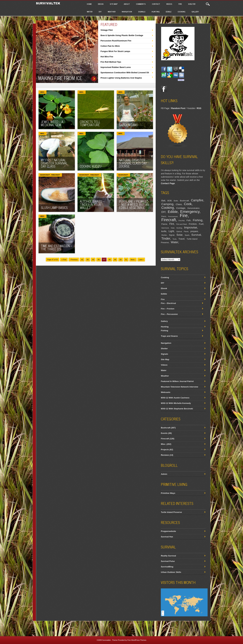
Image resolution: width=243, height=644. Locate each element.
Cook (188, 204)
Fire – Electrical (168, 303)
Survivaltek (49, 3)
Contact (156, 4)
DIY (100, 12)
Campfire (197, 200)
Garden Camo (129, 125)
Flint (172, 224)
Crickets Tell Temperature (90, 123)
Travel (181, 239)
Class (179, 204)
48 (110, 260)
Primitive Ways (168, 493)
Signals (142, 12)
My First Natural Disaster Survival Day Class (54, 163)
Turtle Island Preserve (171, 512)
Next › (133, 260)
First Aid (181, 220)
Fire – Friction (168, 309)
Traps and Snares (169, 336)
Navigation (127, 12)
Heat (173, 228)
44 (88, 260)
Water (90, 12)
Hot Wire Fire (107, 57)
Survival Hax (167, 537)
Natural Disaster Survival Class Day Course (133, 163)
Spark (187, 235)
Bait (163, 201)
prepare (194, 231)
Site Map (114, 4)
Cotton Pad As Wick (110, 46)
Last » (141, 260)
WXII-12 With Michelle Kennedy (176, 403)
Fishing (198, 220)
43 (82, 260)
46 (99, 260)
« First (64, 260)
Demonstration (193, 208)
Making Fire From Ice (60, 78)
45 (93, 260)
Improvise (191, 227)
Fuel (201, 224)
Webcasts (165, 392)
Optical (179, 231)
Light (171, 231)
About (127, 4)
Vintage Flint (107, 30)
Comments (141, 4)
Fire (180, 4)
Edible (169, 12)
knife (164, 231)
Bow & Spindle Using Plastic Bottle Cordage (122, 35)
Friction (193, 224)
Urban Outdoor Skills (171, 572)
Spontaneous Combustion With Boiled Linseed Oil (125, 73)
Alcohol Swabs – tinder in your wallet (92, 204)
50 (121, 260)
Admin (164, 474)
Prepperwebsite (168, 531)
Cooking (181, 12)
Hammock (165, 228)
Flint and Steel (181, 224)
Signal (172, 235)
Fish (189, 220)
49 (115, 260)
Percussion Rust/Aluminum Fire (116, 41)
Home (89, 4)
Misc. (43, 92)
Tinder (166, 238)
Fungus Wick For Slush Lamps (115, 51)
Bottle (176, 201)
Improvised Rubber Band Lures (116, 67)
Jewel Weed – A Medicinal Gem (52, 123)
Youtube (191, 108)
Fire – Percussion (169, 314)
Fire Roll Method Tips (111, 62)
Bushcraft (45, 175)
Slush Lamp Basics (54, 208)
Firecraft (56, 175)
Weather (112, 12)
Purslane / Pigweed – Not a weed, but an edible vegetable (134, 204)
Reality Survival (168, 556)
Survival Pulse (168, 561)
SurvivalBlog (167, 567)
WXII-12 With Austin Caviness (175, 398)
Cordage (181, 208)
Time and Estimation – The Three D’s (56, 247)
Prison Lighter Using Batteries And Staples (121, 78)
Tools (174, 239)
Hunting (156, 12)
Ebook (101, 4)
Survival (196, 235)
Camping (167, 204)
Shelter (192, 4)
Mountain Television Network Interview (179, 387)
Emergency (190, 212)
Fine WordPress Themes (137, 640)
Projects (165, 450)
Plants (186, 231)
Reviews (165, 455)
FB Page (165, 108)
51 (126, 260)
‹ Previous (74, 260)
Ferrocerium (173, 216)
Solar (179, 235)
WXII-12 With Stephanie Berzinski (177, 409)
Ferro (164, 216)
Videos (169, 4)
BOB (169, 201)
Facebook (164, 89)
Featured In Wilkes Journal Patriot (177, 381)
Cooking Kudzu (91, 166)
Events (164, 433)
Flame (164, 224)
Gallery (195, 12)
